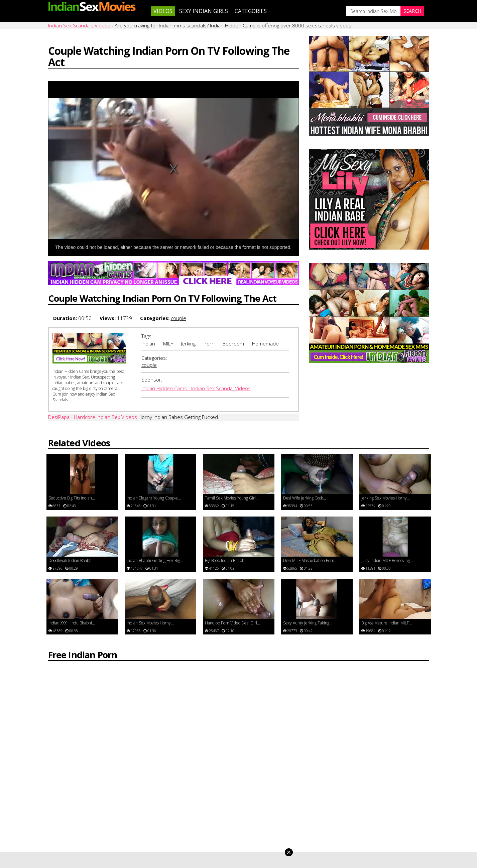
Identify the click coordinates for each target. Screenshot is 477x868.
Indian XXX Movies (361, 789)
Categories (251, 11)
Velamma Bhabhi (262, 811)
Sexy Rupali (158, 826)
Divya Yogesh (160, 789)
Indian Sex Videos (360, 826)
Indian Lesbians (358, 811)
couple (178, 303)
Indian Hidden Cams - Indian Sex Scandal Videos (196, 374)
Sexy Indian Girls (204, 11)
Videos (163, 11)
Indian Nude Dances (363, 804)
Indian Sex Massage (363, 819)
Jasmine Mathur (163, 796)
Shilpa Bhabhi (258, 796)
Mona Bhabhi (258, 804)
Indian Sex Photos (361, 796)
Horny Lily (156, 819)
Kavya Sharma (161, 811)
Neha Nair (157, 804)
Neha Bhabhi (258, 819)
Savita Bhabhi (258, 789)
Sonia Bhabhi (258, 826)
